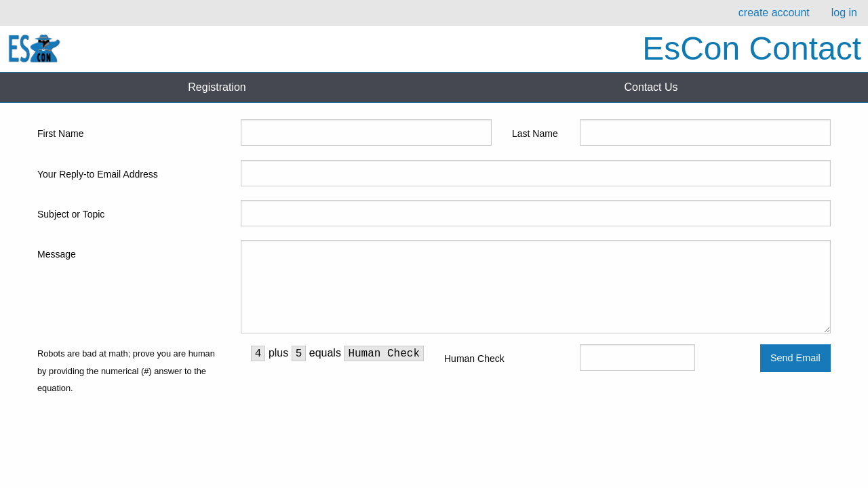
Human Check (474, 359)
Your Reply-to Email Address (98, 174)
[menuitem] (774, 13)
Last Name (535, 134)
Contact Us (651, 87)
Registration (217, 87)
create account (774, 13)
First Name (60, 134)
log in (844, 13)
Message (57, 254)
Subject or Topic (71, 214)
